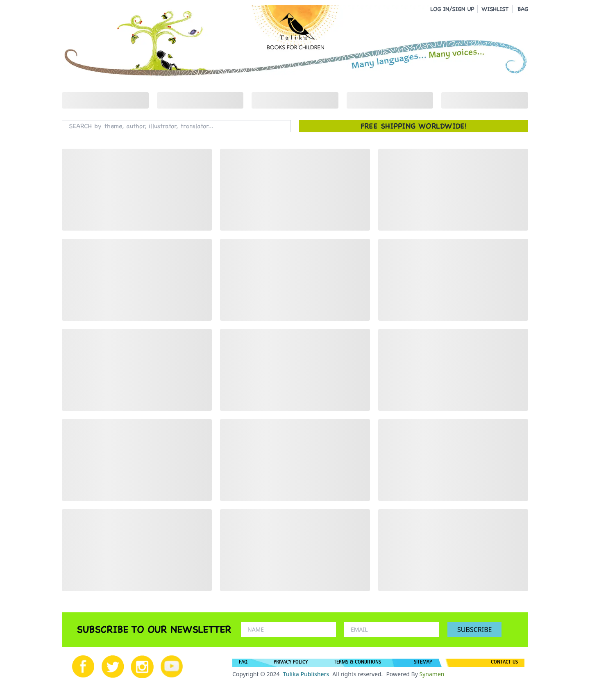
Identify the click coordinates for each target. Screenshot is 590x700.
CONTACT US (504, 663)
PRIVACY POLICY (291, 663)
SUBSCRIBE (474, 630)
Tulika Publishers (306, 674)
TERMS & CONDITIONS (357, 663)
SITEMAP (423, 663)
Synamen (432, 674)
